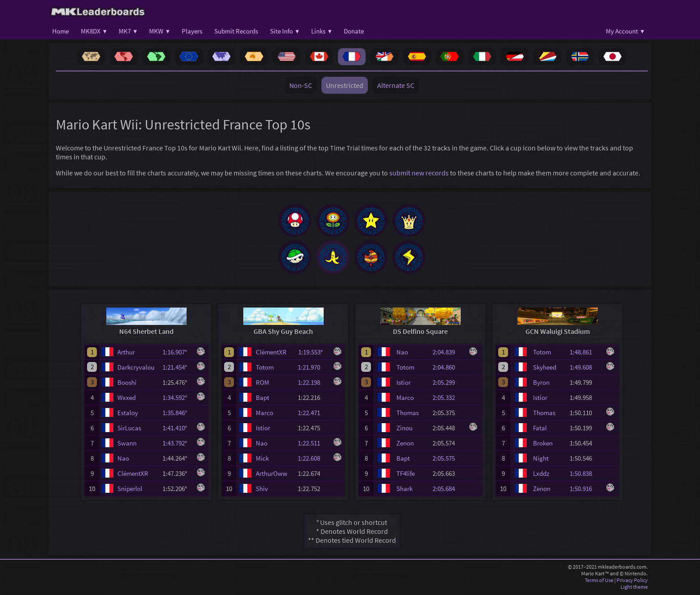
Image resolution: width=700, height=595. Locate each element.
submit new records (419, 173)
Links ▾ (321, 31)
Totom (265, 368)
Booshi (127, 384)
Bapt (262, 399)
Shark (404, 490)
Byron (541, 384)
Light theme (634, 588)
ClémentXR (133, 475)
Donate (354, 31)
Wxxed (127, 399)
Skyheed (545, 368)
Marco (265, 414)
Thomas (408, 414)
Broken (543, 444)
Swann (127, 444)
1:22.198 (313, 384)
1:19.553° (313, 354)
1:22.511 (313, 444)
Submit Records (236, 31)
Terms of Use (599, 581)
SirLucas (129, 429)
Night (541, 460)
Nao (123, 460)
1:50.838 (585, 475)
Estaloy (128, 414)
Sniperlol (130, 490)
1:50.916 (585, 490)
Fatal (540, 429)
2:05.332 (448, 399)
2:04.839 (448, 354)
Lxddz (541, 475)
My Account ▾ (625, 31)
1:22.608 (313, 460)
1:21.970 (313, 368)
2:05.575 (448, 460)
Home (60, 31)
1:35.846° (177, 414)
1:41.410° (177, 429)
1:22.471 (313, 414)
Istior (263, 429)
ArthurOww (272, 475)
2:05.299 (448, 384)
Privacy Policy (632, 581)
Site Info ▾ (285, 31)
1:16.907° (177, 354)
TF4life (406, 475)
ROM (262, 384)
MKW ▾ (159, 31)
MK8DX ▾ (94, 31)
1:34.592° (177, 399)
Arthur (126, 354)
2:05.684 (448, 490)
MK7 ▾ (128, 31)
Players (192, 31)
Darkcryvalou (136, 368)
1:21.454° (177, 368)
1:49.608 (585, 368)
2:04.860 (448, 368)
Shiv (262, 490)
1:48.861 (585, 354)
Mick (262, 460)
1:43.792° (177, 444)
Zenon (405, 444)
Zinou (404, 429)
